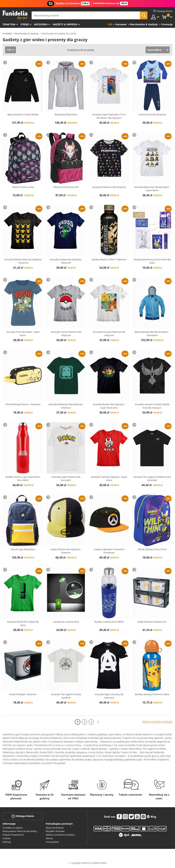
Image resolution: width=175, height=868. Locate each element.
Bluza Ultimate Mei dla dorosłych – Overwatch (152, 334)
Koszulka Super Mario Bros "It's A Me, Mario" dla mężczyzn (109, 116)
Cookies (7, 838)
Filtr (9, 50)
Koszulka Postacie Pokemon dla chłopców (109, 334)
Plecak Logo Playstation (23, 549)
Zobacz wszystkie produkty (157, 722)
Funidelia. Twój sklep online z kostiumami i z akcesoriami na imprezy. (15, 15)
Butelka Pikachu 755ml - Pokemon (109, 259)
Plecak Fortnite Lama (23, 187)
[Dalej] (98, 722)
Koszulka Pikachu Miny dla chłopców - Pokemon (23, 261)
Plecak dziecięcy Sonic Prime (152, 549)
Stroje (25, 24)
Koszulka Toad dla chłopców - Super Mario (109, 479)
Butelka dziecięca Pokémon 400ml (152, 694)
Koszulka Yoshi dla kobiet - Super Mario (23, 334)
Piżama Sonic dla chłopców (152, 114)
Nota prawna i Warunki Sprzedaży (20, 831)
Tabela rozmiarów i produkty (60, 835)
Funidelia (7, 33)
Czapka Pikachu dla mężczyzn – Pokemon (66, 551)
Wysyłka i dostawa (55, 831)
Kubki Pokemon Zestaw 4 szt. (152, 622)
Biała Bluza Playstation (66, 114)
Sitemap (7, 842)
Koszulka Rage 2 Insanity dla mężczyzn (109, 696)
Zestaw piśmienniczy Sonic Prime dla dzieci (152, 261)
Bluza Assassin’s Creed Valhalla (23, 114)
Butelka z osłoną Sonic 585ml (109, 622)
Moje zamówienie (55, 828)
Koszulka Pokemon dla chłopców (109, 187)
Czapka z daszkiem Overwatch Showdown (109, 551)
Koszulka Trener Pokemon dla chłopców (66, 334)
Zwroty (49, 838)
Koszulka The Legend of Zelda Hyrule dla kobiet (152, 479)
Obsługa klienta (23, 816)
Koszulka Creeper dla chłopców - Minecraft (66, 261)
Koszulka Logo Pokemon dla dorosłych (66, 479)
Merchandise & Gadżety (27, 33)
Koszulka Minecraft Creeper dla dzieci (23, 623)
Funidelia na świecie (13, 828)
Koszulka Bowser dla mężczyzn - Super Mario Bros (109, 406)
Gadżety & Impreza (65, 24)
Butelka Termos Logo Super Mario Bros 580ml (23, 479)
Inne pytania (52, 842)
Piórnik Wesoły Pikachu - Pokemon (23, 404)
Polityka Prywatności (13, 835)
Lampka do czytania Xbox (66, 622)
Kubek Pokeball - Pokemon (23, 694)
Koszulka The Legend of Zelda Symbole (66, 696)
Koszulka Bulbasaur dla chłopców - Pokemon (66, 406)
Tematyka (9, 24)
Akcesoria (41, 24)
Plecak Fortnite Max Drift (66, 187)
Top (110, 24)
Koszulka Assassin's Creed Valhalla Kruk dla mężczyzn (152, 406)
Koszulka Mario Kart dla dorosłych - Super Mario (152, 189)
